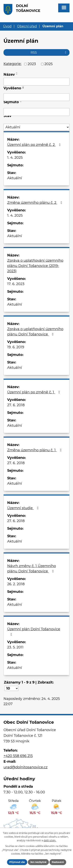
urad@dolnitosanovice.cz (26, 767)
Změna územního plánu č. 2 (35, 203)
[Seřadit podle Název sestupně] (17, 74)
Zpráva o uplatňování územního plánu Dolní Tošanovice (35, 332)
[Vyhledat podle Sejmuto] (36, 112)
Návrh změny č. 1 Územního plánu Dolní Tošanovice (32, 569)
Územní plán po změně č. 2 (35, 145)
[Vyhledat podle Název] (36, 82)
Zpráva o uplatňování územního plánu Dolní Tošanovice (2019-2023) (35, 266)
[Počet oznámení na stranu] (11, 688)
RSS (49, 52)
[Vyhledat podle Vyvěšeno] (36, 97)
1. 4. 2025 (15, 158)
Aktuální (15, 178)
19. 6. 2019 (16, 347)
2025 (48, 64)
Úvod (7, 26)
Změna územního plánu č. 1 (35, 450)
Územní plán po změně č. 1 (34, 392)
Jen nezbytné (38, 862)
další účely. (50, 840)
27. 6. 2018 (16, 405)
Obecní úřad (27, 26)
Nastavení (58, 862)
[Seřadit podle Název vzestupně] (17, 73)
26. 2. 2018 (16, 584)
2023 (32, 64)
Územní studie (24, 508)
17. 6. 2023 (16, 284)
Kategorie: (12, 64)
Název (9, 74)
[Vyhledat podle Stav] (36, 127)
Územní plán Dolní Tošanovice (34, 632)
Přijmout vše (17, 862)
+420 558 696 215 (18, 756)
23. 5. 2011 (15, 647)
